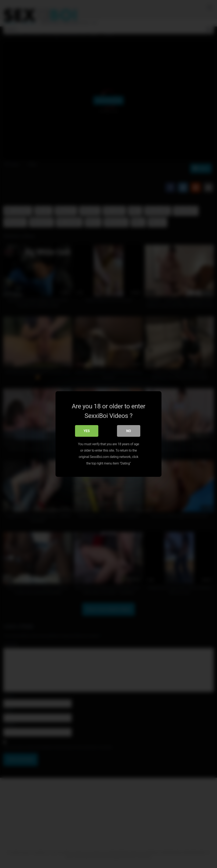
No (129, 431)
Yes (87, 431)
